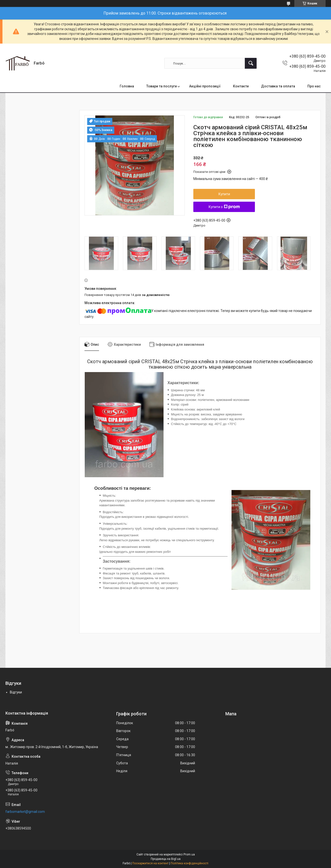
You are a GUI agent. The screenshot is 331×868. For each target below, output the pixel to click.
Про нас (314, 86)
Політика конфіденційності (190, 863)
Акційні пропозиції (205, 86)
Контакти (241, 86)
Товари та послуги (162, 86)
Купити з (224, 207)
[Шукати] (251, 63)
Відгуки (16, 692)
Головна (127, 86)
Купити (224, 194)
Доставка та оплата (278, 86)
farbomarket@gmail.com (25, 812)
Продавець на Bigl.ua (166, 859)
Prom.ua (189, 854)
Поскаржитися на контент (150, 863)
